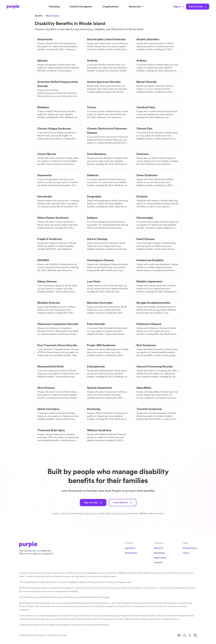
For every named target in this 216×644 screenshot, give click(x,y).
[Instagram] (184, 635)
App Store (130, 548)
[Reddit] (195, 635)
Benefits (39, 16)
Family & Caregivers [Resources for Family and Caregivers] (81, 7)
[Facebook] (179, 635)
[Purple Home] (13, 7)
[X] (190, 635)
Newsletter (159, 553)
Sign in (179, 7)
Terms (186, 553)
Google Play (131, 553)
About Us (159, 548)
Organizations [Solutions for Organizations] (111, 7)
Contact (158, 563)
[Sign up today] (198, 7)
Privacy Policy (190, 548)
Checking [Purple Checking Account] (54, 7)
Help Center (160, 558)
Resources (136, 7)
